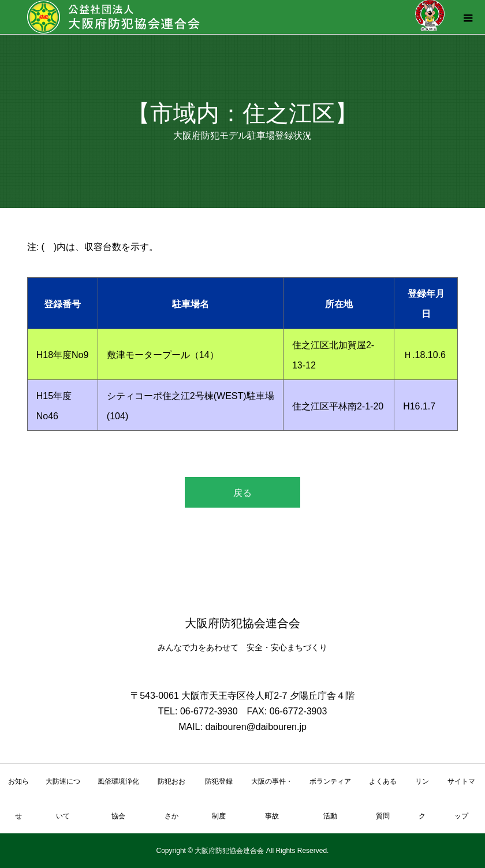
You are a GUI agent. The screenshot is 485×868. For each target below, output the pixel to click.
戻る (242, 493)
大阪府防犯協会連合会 (242, 623)
